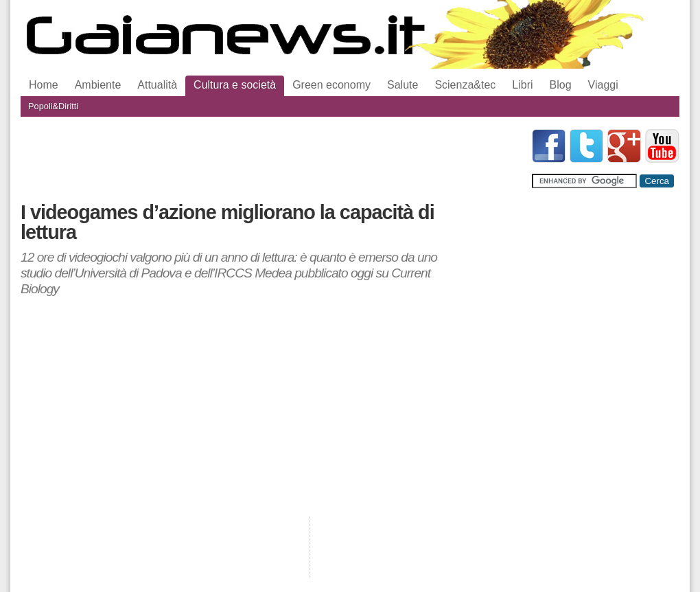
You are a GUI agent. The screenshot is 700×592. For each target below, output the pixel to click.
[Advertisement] (270, 160)
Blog (561, 85)
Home (44, 85)
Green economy (331, 85)
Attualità (157, 85)
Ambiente (98, 85)
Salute (402, 85)
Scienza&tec (465, 85)
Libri (522, 85)
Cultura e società (235, 85)
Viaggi (603, 85)
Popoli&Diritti (53, 106)
